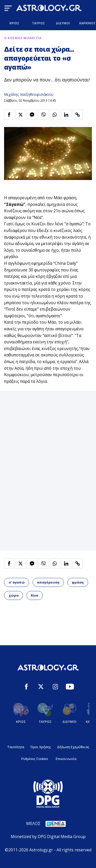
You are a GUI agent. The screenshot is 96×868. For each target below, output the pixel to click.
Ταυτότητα (16, 747)
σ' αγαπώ (17, 582)
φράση (78, 582)
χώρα (14, 595)
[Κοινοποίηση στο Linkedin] (66, 115)
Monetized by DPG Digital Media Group (48, 837)
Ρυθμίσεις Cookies (35, 759)
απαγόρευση (48, 582)
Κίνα (35, 595)
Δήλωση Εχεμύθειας (73, 747)
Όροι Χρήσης (41, 747)
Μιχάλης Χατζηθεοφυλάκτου (29, 94)
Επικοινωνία (66, 759)
